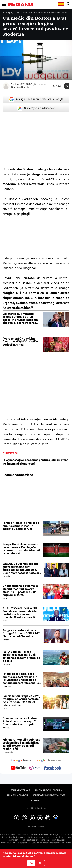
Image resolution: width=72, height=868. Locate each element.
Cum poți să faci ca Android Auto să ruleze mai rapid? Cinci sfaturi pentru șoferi (21, 721)
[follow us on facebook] (53, 768)
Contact (36, 801)
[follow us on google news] (21, 761)
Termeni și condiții (17, 795)
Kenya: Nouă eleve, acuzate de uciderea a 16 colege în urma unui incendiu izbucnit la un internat (21, 549)
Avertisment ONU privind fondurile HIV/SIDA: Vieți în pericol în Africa (20, 342)
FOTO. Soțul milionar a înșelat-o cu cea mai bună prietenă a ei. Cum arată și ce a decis (21, 656)
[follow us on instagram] (35, 768)
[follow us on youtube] (18, 768)
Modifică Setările (36, 808)
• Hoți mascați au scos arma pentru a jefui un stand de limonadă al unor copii (36, 462)
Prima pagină (9, 12)
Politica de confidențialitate (49, 795)
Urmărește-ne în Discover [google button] (36, 108)
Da (31, 863)
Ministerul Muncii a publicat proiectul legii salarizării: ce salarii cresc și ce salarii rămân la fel (21, 744)
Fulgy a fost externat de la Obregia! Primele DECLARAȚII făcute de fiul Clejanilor (22, 633)
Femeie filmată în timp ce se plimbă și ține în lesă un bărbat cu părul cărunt (21, 526)
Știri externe (40, 84)
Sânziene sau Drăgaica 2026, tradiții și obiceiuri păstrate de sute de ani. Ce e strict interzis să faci (21, 701)
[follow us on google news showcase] (48, 761)
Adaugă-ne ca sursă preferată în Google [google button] (36, 99)
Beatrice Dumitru (21, 87)
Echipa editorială (20, 790)
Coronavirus (24, 12)
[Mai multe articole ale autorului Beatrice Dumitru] (6, 86)
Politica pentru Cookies (48, 790)
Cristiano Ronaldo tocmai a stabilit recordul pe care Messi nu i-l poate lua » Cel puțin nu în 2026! (20, 590)
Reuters (8, 189)
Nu (41, 863)
